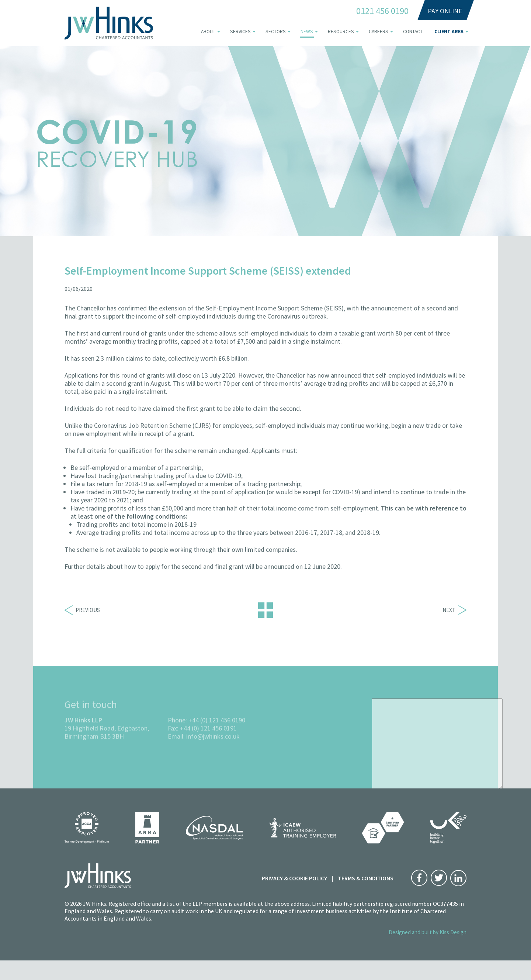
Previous (82, 610)
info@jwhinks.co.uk (213, 756)
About (208, 32)
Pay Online (445, 11)
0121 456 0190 (382, 11)
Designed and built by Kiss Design (428, 932)
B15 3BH (112, 756)
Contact (413, 32)
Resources (341, 32)
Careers (379, 32)
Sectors (276, 32)
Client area (449, 32)
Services (240, 32)
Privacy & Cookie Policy (294, 878)
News (307, 32)
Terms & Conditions (366, 878)
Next (454, 610)
